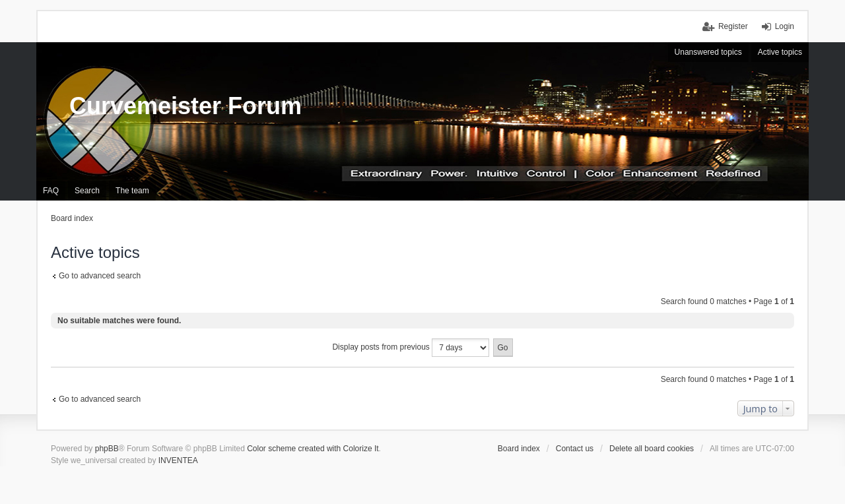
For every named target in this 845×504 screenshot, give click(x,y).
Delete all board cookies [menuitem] (652, 449)
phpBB (107, 449)
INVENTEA (178, 460)
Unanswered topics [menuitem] (708, 52)
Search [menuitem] (87, 191)
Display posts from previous (411, 348)
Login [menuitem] (785, 26)
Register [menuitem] (733, 26)
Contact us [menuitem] (575, 449)
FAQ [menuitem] (51, 191)
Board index (519, 449)
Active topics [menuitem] (780, 52)
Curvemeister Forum (186, 106)
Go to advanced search (100, 276)
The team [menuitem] (132, 191)
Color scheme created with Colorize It (313, 449)
